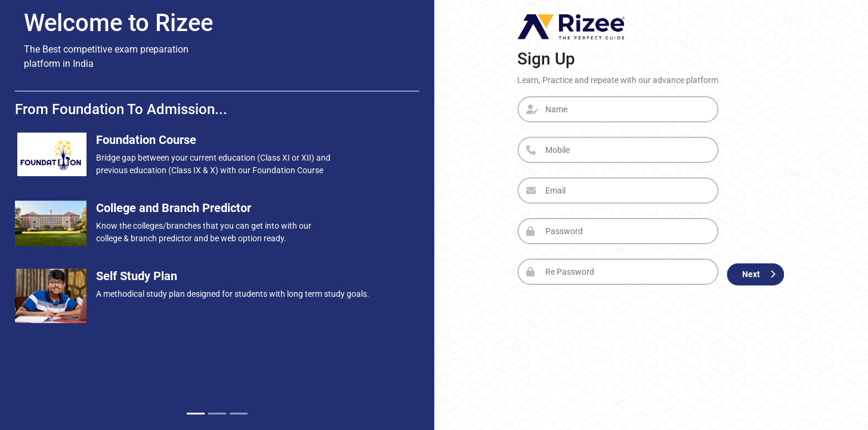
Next (759, 274)
